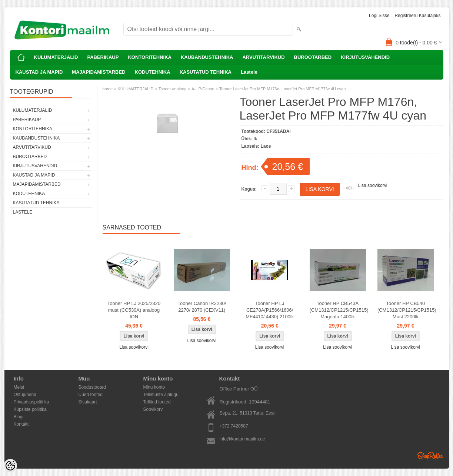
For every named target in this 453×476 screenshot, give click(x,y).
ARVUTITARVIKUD (263, 57)
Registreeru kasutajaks (417, 16)
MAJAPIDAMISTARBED (99, 72)
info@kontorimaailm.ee (242, 439)
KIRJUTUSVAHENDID (365, 57)
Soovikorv (153, 409)
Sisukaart (88, 402)
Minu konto (154, 387)
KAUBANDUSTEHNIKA (207, 57)
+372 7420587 (234, 426)
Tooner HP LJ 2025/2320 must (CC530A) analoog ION (134, 310)
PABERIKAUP (103, 57)
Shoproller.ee (430, 456)
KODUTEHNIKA (153, 72)
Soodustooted (92, 387)
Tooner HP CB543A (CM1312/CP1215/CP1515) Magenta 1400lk (339, 310)
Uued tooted (91, 395)
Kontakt (21, 424)
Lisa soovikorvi (373, 185)
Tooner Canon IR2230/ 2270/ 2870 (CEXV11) (202, 307)
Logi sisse (379, 16)
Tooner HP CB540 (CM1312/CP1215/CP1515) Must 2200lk (407, 310)
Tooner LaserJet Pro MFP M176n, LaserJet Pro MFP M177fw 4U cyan (282, 89)
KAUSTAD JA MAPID (39, 72)
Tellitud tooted (157, 402)
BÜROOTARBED (313, 57)
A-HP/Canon (203, 89)
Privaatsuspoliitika (31, 402)
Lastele (249, 72)
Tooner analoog (173, 89)
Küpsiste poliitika (30, 409)
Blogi (19, 417)
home (108, 89)
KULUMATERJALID (56, 57)
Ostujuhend (25, 395)
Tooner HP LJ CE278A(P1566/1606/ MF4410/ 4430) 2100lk (270, 310)
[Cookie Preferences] (10, 466)
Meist (19, 387)
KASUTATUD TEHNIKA (206, 72)
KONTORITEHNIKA (149, 57)
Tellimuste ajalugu (161, 395)
